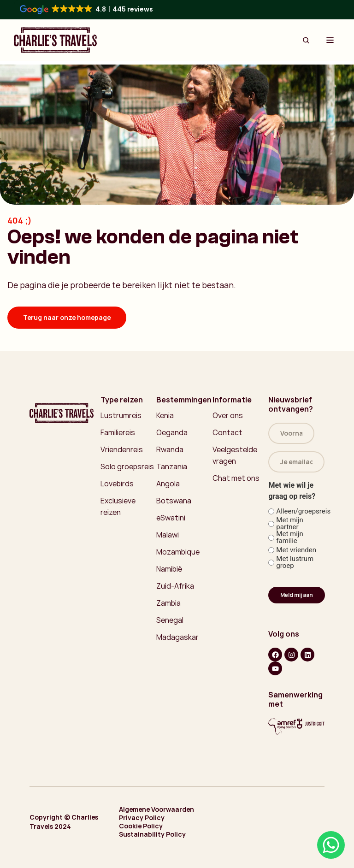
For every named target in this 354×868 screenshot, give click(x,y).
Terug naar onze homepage (67, 317)
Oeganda (172, 432)
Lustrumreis (121, 415)
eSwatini (171, 518)
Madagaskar (177, 637)
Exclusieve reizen (118, 506)
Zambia (168, 603)
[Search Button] (306, 40)
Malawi (168, 535)
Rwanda (170, 449)
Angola (168, 484)
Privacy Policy (142, 818)
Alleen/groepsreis (297, 511)
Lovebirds (117, 484)
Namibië (169, 569)
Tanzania (172, 466)
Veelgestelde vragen (235, 455)
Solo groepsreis (127, 466)
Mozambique (178, 552)
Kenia (165, 415)
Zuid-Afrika (175, 586)
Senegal (170, 620)
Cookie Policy (141, 826)
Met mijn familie (289, 537)
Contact (227, 432)
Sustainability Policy (152, 834)
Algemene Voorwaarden (156, 809)
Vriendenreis (122, 449)
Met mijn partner (289, 524)
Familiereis (118, 432)
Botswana (174, 501)
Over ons (228, 415)
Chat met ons (236, 478)
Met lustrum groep (295, 562)
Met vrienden (296, 550)
